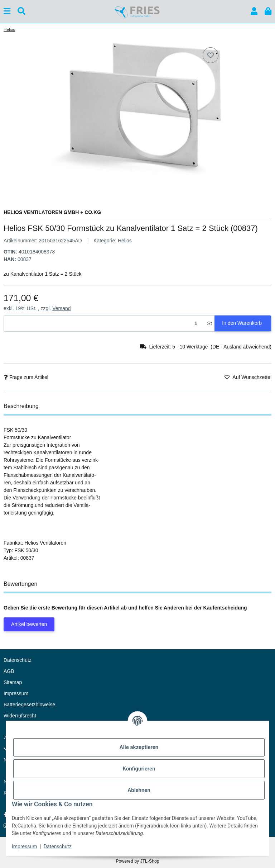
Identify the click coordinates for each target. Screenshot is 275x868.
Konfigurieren (139, 769)
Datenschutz (58, 846)
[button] (254, 11)
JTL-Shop (149, 861)
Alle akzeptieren (139, 747)
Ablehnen (139, 790)
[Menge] (104, 324)
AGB (9, 671)
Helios (125, 241)
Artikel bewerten (29, 624)
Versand (61, 308)
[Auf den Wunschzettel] (211, 55)
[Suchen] (21, 11)
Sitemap (13, 682)
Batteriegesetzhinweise (29, 705)
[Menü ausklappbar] (7, 11)
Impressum (24, 846)
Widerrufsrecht (20, 716)
